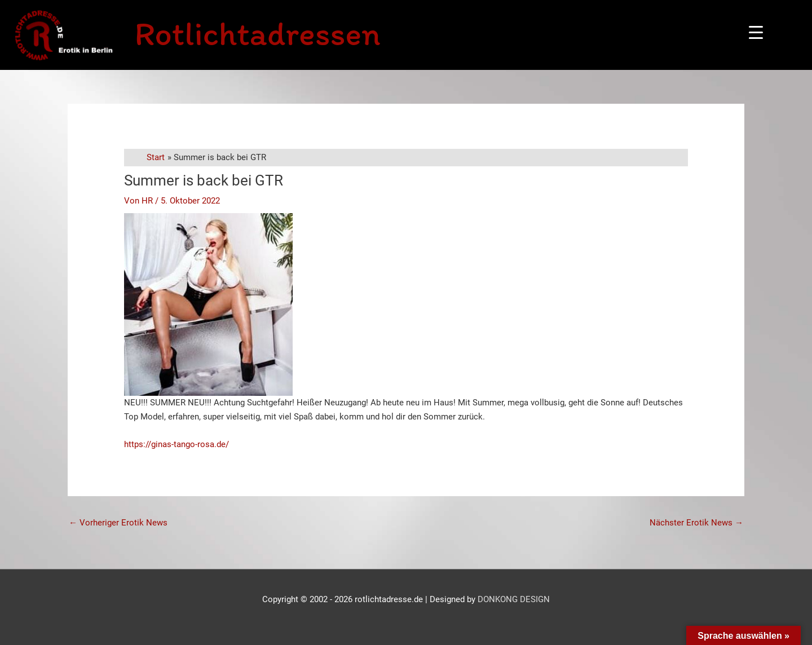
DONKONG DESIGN (514, 599)
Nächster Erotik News (696, 523)
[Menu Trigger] (756, 32)
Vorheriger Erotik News (118, 523)
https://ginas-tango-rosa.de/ (176, 444)
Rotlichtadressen (257, 33)
